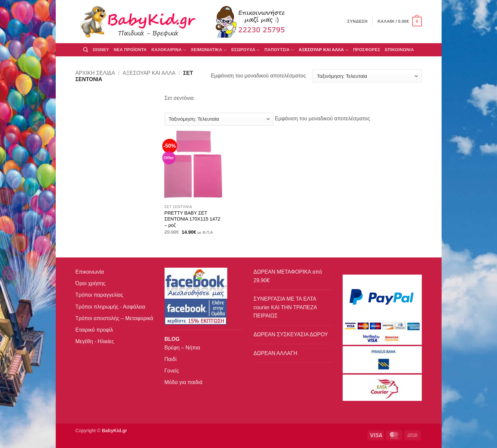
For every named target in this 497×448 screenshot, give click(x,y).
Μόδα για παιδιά (184, 382)
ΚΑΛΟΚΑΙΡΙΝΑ (169, 50)
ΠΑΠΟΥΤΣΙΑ (279, 50)
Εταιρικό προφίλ (94, 330)
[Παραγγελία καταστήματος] (367, 76)
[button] (400, 22)
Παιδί (171, 359)
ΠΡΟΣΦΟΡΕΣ (367, 50)
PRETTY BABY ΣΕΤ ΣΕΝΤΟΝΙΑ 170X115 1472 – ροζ (192, 219)
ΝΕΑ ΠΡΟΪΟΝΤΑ (130, 50)
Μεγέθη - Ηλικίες (95, 341)
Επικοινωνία (90, 272)
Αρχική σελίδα (95, 73)
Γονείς (172, 371)
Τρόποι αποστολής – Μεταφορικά (114, 318)
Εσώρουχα (245, 50)
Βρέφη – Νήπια (182, 348)
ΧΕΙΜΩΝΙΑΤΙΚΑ (209, 50)
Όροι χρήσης (91, 283)
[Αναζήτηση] (86, 50)
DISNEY (101, 50)
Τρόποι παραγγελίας (99, 295)
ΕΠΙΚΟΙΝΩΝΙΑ (399, 50)
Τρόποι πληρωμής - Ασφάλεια (110, 307)
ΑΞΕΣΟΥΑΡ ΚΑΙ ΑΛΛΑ (324, 50)
